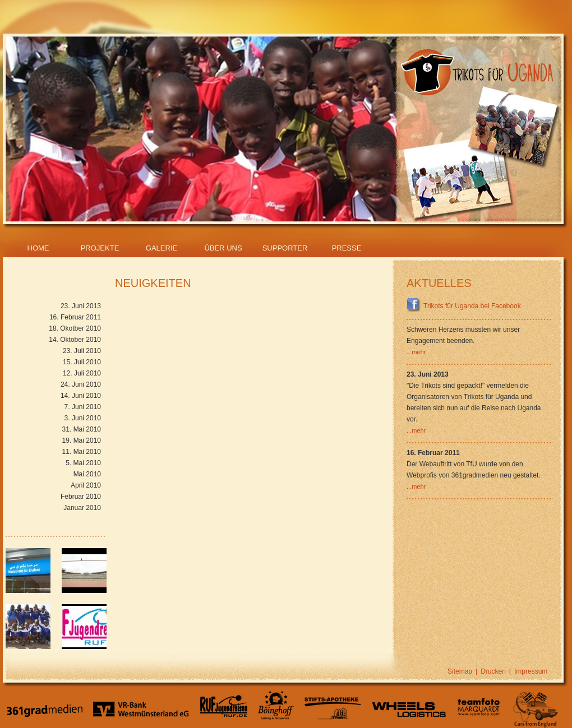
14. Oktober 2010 (75, 340)
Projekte (100, 248)
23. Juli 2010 (82, 351)
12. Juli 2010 (82, 373)
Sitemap (460, 671)
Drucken (493, 671)
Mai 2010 (87, 474)
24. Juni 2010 (81, 384)
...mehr (416, 352)
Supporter (285, 248)
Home (38, 248)
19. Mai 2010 (82, 440)
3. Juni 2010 (83, 418)
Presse (347, 248)
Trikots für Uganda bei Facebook (464, 306)
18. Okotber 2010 (75, 328)
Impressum (531, 671)
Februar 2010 (81, 497)
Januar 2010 (82, 508)
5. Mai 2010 (83, 463)
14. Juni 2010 (81, 396)
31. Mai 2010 (82, 429)
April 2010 (86, 485)
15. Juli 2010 (82, 362)
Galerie (162, 248)
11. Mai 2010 (82, 452)
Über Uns (223, 248)
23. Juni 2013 (81, 306)
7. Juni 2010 (83, 407)
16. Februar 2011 (75, 317)
